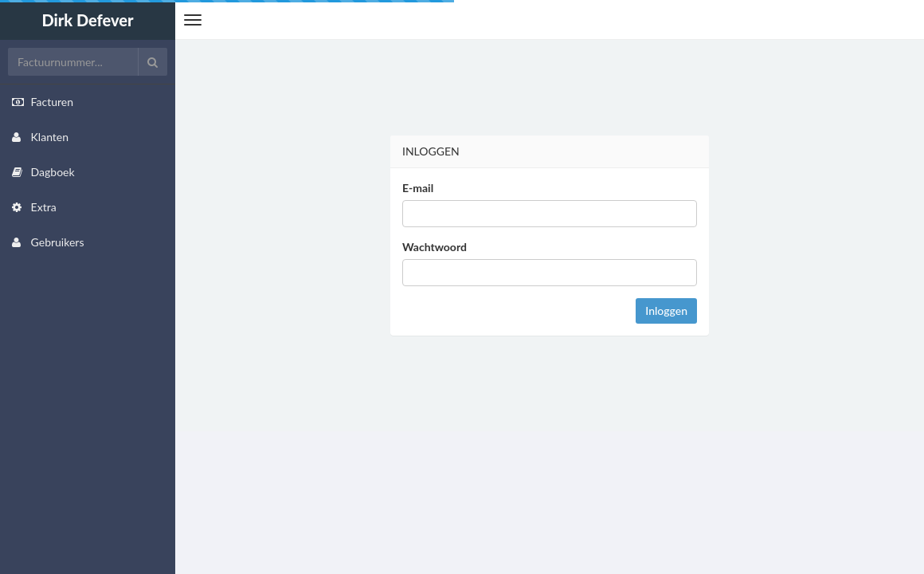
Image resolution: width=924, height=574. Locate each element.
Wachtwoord (435, 247)
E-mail (418, 188)
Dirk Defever (87, 20)
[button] (193, 20)
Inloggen (666, 311)
